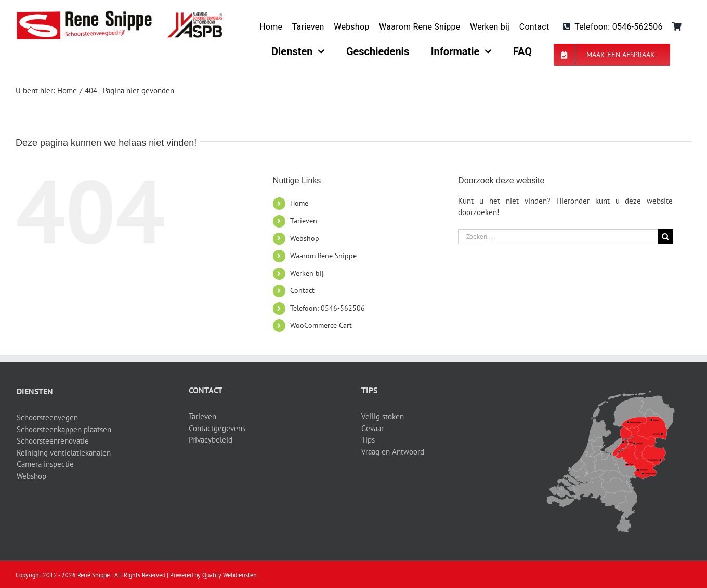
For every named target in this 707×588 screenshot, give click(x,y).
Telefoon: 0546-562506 (328, 308)
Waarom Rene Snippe (323, 256)
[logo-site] (119, 14)
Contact (302, 290)
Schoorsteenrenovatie (53, 441)
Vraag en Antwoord (393, 452)
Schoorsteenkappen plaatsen (64, 429)
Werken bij (307, 273)
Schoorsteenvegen (47, 417)
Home (299, 203)
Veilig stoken (383, 416)
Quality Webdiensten (230, 575)
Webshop (305, 238)
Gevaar (372, 428)
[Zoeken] (665, 237)
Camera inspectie (45, 464)
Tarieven (304, 221)
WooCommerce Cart (321, 325)
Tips (368, 440)
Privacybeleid (211, 440)
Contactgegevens (217, 428)
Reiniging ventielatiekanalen (64, 453)
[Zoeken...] (558, 237)
